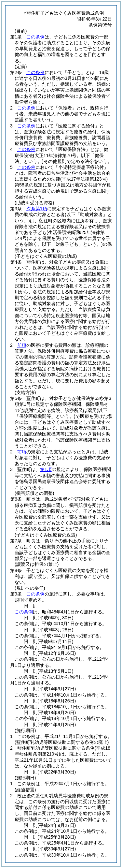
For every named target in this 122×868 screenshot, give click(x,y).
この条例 (35, 37)
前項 (22, 345)
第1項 (46, 469)
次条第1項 (37, 209)
